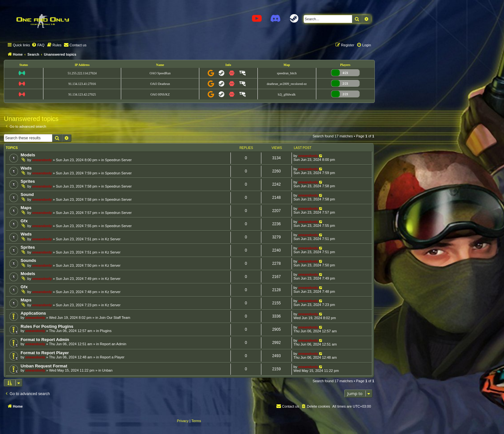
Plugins (106, 331)
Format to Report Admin (45, 340)
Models (28, 155)
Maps (26, 208)
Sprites (28, 181)
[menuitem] (38, 45)
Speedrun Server (118, 160)
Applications (33, 313)
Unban (107, 370)
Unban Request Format (44, 366)
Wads (26, 168)
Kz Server (113, 239)
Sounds (28, 260)
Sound (27, 194)
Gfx (24, 221)
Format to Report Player (45, 353)
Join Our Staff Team (115, 318)
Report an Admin (113, 344)
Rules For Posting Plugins (47, 326)
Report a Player (112, 357)
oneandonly (42, 160)
